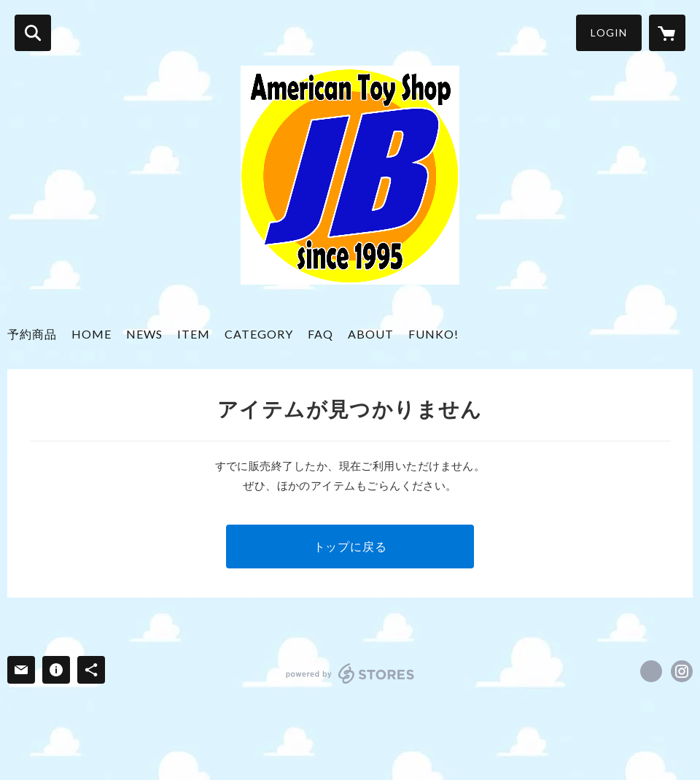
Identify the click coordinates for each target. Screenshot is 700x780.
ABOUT (371, 334)
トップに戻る (350, 546)
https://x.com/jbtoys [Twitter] (651, 671)
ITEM (194, 334)
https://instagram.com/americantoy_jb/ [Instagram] (682, 671)
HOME (92, 334)
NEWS (144, 334)
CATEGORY (259, 334)
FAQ (320, 334)
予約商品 (32, 334)
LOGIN (609, 32)
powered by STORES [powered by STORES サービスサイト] (350, 673)
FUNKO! (433, 334)
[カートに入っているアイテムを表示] (667, 33)
